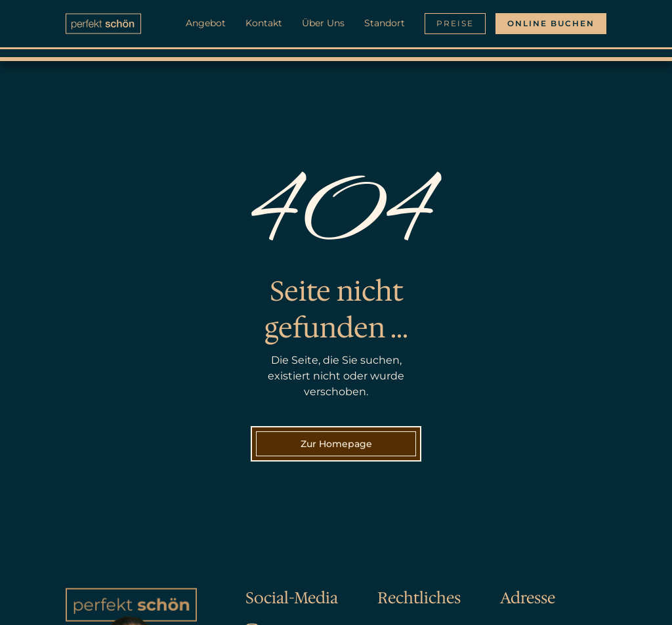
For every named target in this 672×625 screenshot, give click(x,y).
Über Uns (323, 23)
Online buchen (551, 23)
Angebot (206, 23)
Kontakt (264, 23)
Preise (455, 23)
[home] (103, 24)
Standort (385, 23)
